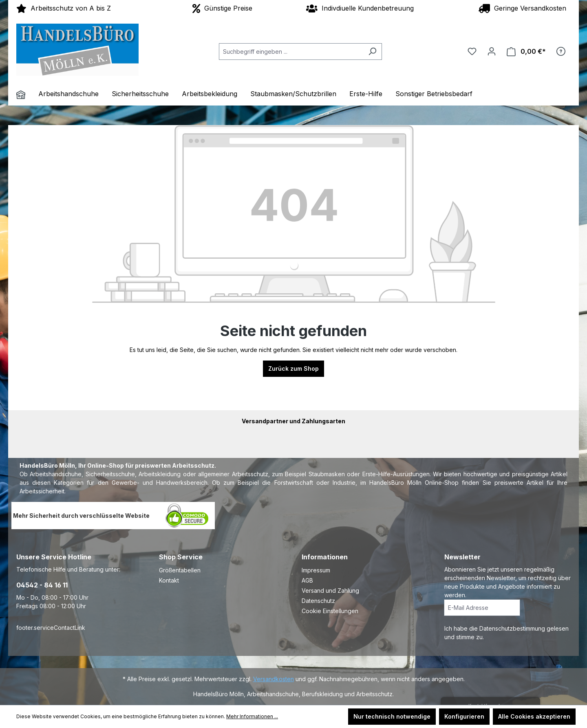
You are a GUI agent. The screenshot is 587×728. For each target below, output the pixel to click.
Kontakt (169, 580)
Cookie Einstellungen (330, 611)
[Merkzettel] (472, 51)
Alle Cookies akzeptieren (534, 716)
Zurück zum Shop (293, 368)
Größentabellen (180, 570)
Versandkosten (274, 679)
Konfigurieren (464, 716)
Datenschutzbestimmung (513, 628)
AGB (307, 580)
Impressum (316, 570)
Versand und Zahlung (330, 591)
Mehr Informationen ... (252, 716)
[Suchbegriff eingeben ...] (291, 52)
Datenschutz (318, 601)
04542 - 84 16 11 (42, 585)
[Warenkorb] (526, 52)
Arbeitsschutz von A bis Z (64, 8)
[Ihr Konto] (492, 51)
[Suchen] (372, 52)
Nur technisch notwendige (392, 716)
